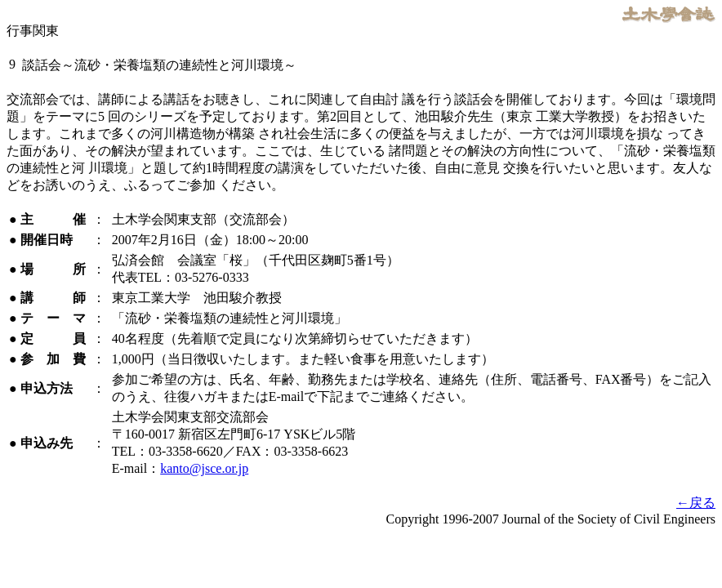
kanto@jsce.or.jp (204, 468)
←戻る (696, 503)
